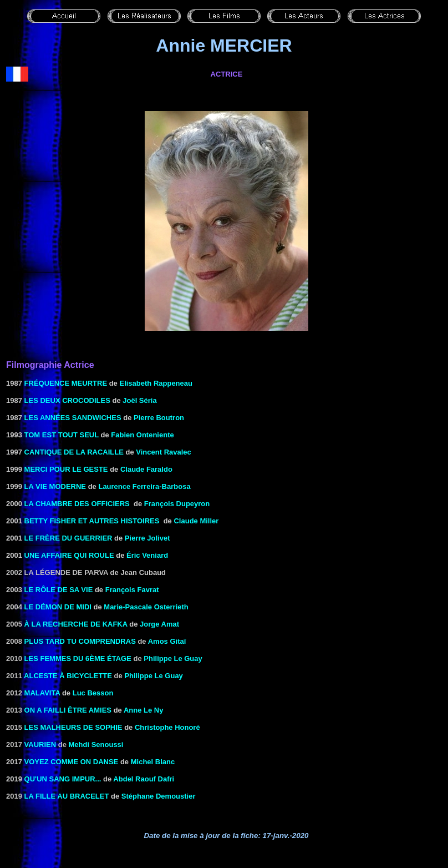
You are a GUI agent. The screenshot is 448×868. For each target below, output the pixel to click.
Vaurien (40, 745)
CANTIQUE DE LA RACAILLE (74, 452)
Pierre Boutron (159, 418)
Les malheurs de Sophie (73, 727)
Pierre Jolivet (147, 538)
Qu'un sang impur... (63, 779)
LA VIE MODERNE (55, 486)
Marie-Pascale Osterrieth (146, 607)
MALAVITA (42, 693)
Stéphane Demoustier (159, 796)
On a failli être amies (68, 710)
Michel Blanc (153, 762)
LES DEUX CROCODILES (67, 400)
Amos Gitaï (167, 641)
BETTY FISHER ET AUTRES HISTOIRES (92, 521)
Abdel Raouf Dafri (144, 779)
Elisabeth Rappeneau (156, 383)
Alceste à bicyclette (68, 676)
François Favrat (132, 590)
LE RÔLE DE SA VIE (59, 590)
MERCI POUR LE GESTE (66, 469)
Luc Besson (93, 693)
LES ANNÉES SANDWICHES (73, 418)
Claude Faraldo (146, 469)
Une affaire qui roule (69, 555)
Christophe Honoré (167, 727)
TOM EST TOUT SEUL (62, 435)
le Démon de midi (58, 607)
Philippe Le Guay (173, 658)
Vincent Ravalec (163, 452)
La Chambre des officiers (77, 504)
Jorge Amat (159, 624)
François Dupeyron (177, 504)
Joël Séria (139, 400)
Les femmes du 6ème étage (78, 658)
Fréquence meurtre (66, 383)
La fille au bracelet (67, 796)
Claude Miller (196, 521)
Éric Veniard (147, 555)
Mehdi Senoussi (96, 745)
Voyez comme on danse (72, 762)
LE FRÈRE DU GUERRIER (68, 538)
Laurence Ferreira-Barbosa (144, 486)
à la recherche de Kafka (76, 624)
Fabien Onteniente (142, 435)
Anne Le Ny (144, 710)
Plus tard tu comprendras (80, 641)
